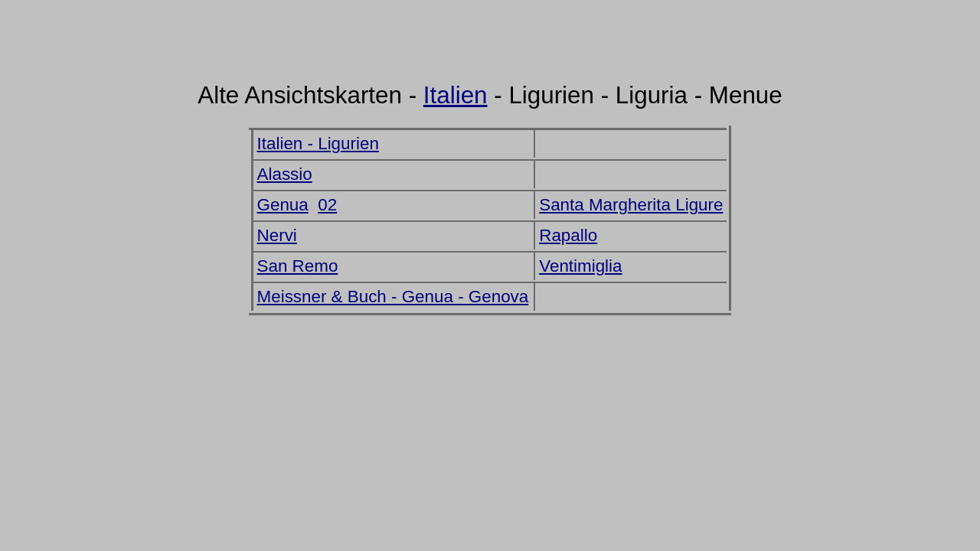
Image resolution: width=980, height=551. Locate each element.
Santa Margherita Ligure (631, 205)
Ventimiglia (580, 266)
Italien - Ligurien (318, 143)
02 (327, 205)
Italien (456, 95)
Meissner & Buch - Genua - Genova (393, 297)
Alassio (285, 174)
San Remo (298, 266)
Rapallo (568, 235)
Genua (283, 205)
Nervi (277, 235)
